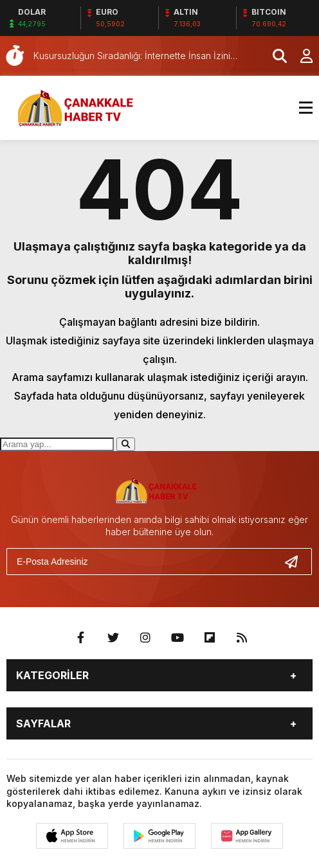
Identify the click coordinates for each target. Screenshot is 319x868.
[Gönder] (296, 562)
